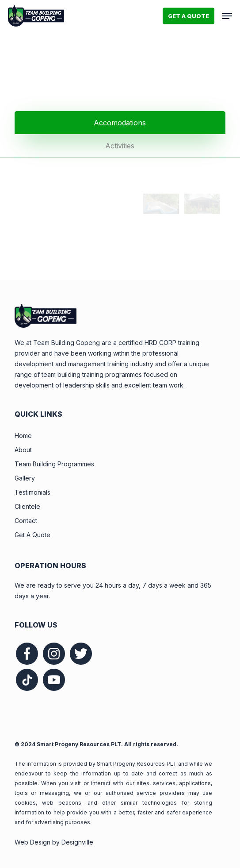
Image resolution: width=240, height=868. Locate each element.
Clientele (27, 506)
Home (23, 436)
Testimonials (32, 492)
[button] (227, 16)
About (23, 450)
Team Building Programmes (54, 464)
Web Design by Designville (54, 842)
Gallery (25, 478)
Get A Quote (32, 535)
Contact (26, 521)
